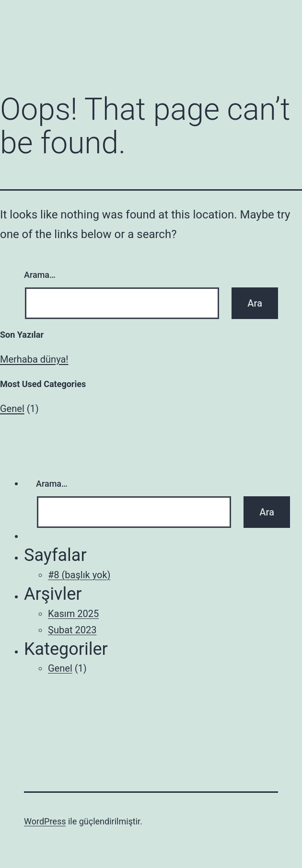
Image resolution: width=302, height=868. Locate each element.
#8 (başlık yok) (79, 575)
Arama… (40, 275)
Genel (12, 409)
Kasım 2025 (73, 614)
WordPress (45, 821)
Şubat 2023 (72, 630)
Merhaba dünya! (34, 359)
